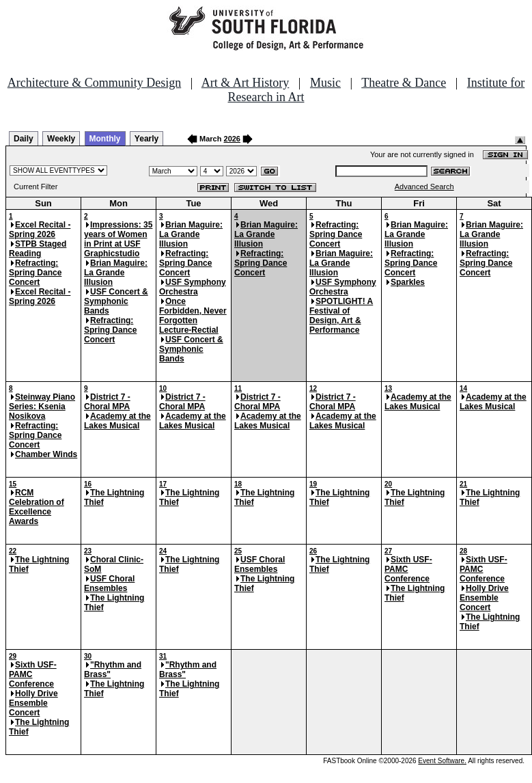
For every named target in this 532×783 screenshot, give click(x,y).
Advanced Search (424, 187)
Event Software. (442, 761)
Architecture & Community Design (94, 83)
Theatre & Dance (404, 83)
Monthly (105, 139)
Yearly (146, 139)
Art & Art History (246, 83)
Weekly (61, 139)
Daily (24, 139)
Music (325, 83)
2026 (232, 139)
